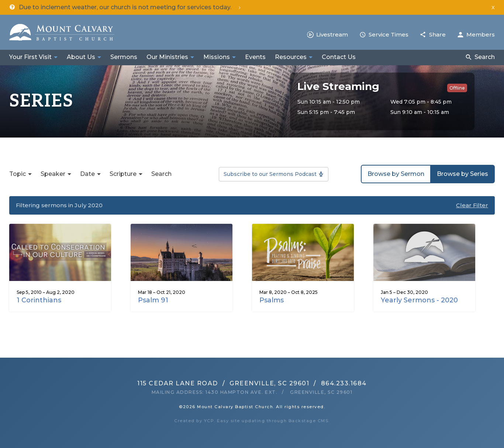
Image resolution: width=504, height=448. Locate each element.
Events (255, 57)
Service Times (389, 34)
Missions (217, 57)
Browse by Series (462, 174)
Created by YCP (194, 421)
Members (481, 34)
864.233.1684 (344, 383)
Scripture (123, 174)
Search (485, 57)
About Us (81, 57)
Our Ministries (167, 57)
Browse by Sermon (396, 174)
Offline (457, 88)
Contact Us (339, 57)
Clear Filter (472, 205)
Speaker (53, 174)
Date (87, 174)
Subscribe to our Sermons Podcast (270, 174)
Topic (18, 174)
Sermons (124, 57)
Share (437, 34)
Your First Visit (30, 57)
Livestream (332, 34)
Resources (291, 57)
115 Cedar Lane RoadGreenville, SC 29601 (223, 383)
